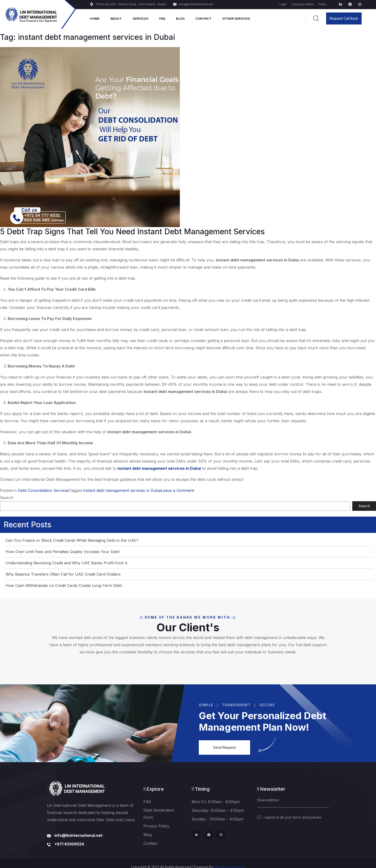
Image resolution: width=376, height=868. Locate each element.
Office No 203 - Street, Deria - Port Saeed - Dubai (128, 4)
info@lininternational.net (193, 4)
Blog (180, 18)
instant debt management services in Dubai (122, 490)
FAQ (162, 18)
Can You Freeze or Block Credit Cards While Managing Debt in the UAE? (72, 540)
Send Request (224, 747)
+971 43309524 (69, 844)
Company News (303, 4)
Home (95, 18)
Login (283, 4)
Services (141, 18)
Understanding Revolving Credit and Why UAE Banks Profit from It (66, 563)
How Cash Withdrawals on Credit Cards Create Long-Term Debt (64, 585)
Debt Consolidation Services (43, 490)
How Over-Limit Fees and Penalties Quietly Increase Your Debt (62, 552)
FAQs (322, 4)
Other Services (236, 18)
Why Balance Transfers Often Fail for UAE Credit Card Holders (63, 574)
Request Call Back (344, 18)
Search (7, 498)
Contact (203, 18)
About (116, 18)
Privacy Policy (156, 826)
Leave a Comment (178, 490)
